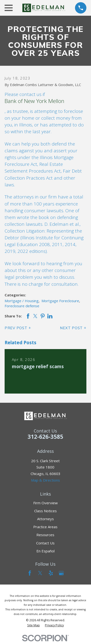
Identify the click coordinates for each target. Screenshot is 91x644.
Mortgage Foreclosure (60, 301)
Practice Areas (45, 527)
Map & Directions (45, 480)
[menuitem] (33, 625)
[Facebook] (30, 573)
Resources (45, 535)
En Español (45, 551)
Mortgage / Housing (22, 301)
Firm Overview (45, 503)
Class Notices (45, 511)
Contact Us (45, 543)
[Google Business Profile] (61, 573)
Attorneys (45, 519)
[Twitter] (40, 573)
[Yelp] (51, 573)
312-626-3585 (45, 437)
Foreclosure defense (22, 306)
